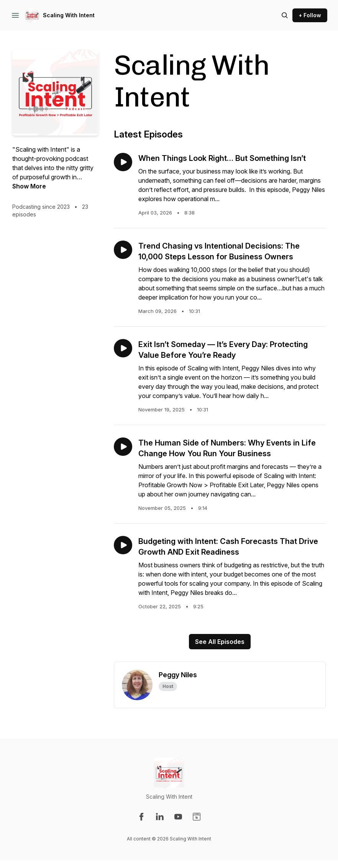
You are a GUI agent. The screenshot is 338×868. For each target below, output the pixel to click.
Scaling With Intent (69, 15)
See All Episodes (220, 642)
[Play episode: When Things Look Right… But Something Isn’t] (123, 162)
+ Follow (310, 15)
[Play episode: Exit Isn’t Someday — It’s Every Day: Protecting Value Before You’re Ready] (123, 348)
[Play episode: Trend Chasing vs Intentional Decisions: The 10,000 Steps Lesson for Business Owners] (123, 250)
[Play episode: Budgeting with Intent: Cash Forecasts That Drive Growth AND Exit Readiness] (123, 545)
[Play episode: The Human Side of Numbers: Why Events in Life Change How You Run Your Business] (123, 447)
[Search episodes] (285, 15)
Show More (29, 186)
